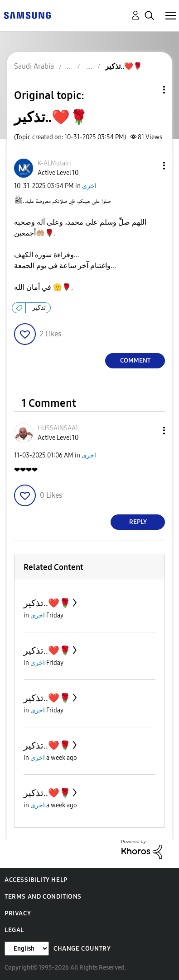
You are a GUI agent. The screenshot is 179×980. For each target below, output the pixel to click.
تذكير (39, 308)
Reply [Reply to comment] (138, 522)
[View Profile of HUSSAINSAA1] (58, 428)
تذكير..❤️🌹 (47, 603)
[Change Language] (27, 949)
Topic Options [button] (149, 90)
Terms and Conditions (43, 897)
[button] (149, 166)
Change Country (82, 949)
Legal (14, 930)
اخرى (89, 186)
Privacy (18, 913)
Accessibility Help (36, 880)
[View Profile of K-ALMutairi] (54, 163)
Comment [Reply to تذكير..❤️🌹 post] (135, 360)
